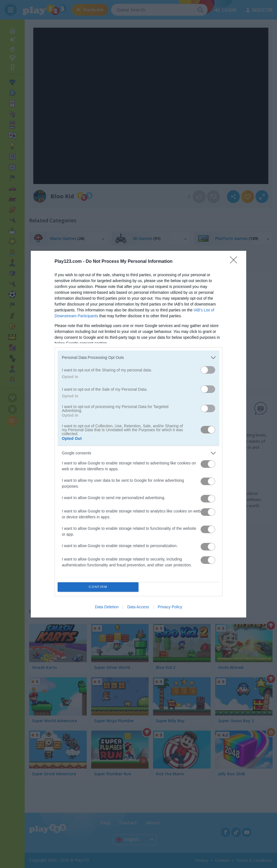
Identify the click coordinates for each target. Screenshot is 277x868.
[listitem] (138, 358)
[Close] (235, 262)
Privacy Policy (170, 607)
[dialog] (138, 434)
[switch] (208, 370)
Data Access (138, 607)
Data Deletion (107, 607)
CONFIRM (98, 587)
